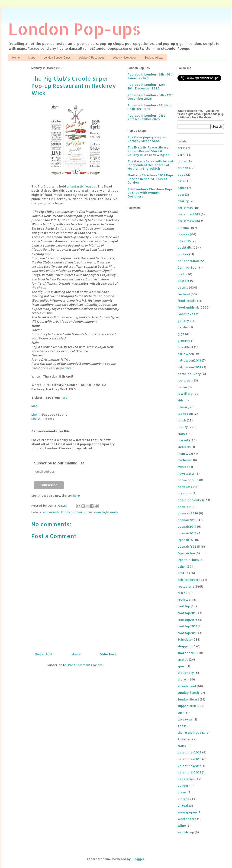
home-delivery (189, 374)
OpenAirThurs (188, 560)
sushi (181, 713)
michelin (184, 460)
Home (16, 58)
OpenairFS (185, 540)
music (88, 512)
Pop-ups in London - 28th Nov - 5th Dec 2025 (150, 107)
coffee (183, 254)
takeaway (185, 719)
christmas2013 (189, 214)
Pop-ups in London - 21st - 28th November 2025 (147, 117)
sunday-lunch (188, 693)
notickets (185, 487)
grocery (184, 341)
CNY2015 (184, 241)
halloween (186, 354)
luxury (183, 427)
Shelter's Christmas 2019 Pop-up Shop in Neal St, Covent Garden (150, 179)
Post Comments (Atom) (86, 665)
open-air (184, 507)
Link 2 (36, 419)
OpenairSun (186, 553)
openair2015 (187, 520)
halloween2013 (189, 360)
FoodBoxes (186, 314)
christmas (185, 208)
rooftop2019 (187, 633)
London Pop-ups (74, 29)
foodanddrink (72, 512)
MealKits (184, 447)
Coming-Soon (188, 267)
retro (182, 593)
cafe (181, 181)
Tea (180, 726)
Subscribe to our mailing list (59, 463)
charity (183, 201)
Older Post (108, 654)
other (182, 566)
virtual (183, 806)
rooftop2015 (187, 613)
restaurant (186, 586)
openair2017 (187, 526)
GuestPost (185, 347)
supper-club (187, 706)
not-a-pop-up (188, 480)
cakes (182, 188)
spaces (183, 659)
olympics (185, 493)
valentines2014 (189, 752)
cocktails (185, 247)
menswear (185, 454)
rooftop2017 (187, 626)
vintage (184, 799)
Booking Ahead (154, 58)
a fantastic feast (80, 186)
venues (183, 786)
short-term (186, 653)
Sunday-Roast (188, 699)
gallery (183, 321)
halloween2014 (189, 367)
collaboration (188, 261)
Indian (182, 387)
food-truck (186, 301)
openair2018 (187, 533)
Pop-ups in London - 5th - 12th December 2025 (150, 97)
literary (184, 407)
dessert (183, 281)
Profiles (184, 573)
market (183, 440)
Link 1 (35, 414)
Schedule (185, 639)
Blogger (138, 859)
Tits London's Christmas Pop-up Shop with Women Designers (150, 193)
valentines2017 (189, 766)
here (68, 368)
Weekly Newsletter (124, 58)
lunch (182, 420)
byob (181, 174)
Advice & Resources (92, 58)
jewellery (185, 394)
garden (183, 327)
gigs (181, 334)
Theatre (184, 739)
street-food (187, 686)
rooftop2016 (187, 620)
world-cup (186, 832)
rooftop (184, 606)
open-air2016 (188, 513)
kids (181, 400)
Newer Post (44, 654)
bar (180, 155)
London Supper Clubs (57, 58)
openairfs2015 (189, 546)
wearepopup (187, 812)
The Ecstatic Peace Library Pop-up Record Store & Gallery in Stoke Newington (149, 151)
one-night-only (106, 512)
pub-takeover (188, 580)
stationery (186, 673)
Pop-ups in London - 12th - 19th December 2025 (147, 86)
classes (183, 234)
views (182, 792)
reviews (184, 600)
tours (182, 746)
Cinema (183, 228)
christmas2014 (189, 221)
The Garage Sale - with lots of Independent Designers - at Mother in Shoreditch (151, 165)
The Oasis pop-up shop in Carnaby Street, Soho (147, 139)
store (182, 679)
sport (182, 666)
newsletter (186, 473)
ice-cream (185, 380)
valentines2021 (189, 772)
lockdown (185, 414)
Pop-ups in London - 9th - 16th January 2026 (151, 76)
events (54, 512)
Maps (32, 58)
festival (184, 294)
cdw (181, 194)
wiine (182, 825)
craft (182, 274)
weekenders (187, 819)
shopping (185, 646)
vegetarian (186, 779)
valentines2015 (189, 759)
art (45, 512)
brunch (183, 168)
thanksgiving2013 (191, 733)
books (182, 161)
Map (34, 406)
